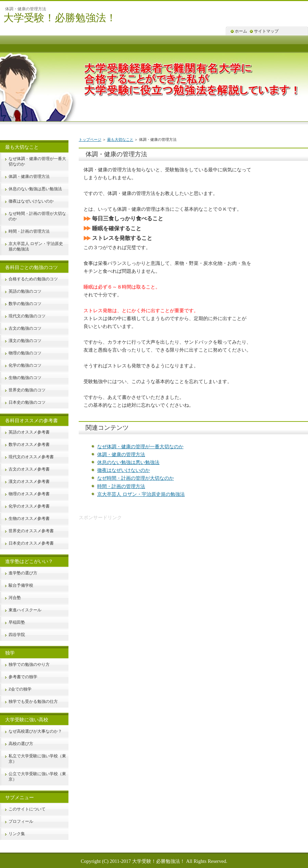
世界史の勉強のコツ (27, 390)
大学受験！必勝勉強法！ (60, 18)
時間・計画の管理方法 (121, 486)
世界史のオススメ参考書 (31, 531)
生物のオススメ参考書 (29, 518)
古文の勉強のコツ (25, 328)
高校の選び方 (21, 744)
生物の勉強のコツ (25, 378)
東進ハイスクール (25, 610)
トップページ (90, 139)
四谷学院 (17, 635)
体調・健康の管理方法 (121, 454)
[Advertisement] (136, 570)
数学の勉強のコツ (25, 304)
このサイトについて (27, 809)
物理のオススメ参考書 (29, 494)
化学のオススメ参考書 (29, 506)
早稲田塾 (17, 622)
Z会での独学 (20, 689)
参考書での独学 (23, 677)
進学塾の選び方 (23, 573)
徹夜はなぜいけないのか (124, 470)
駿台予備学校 (21, 585)
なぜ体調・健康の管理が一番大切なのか (140, 447)
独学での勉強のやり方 (29, 664)
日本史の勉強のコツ (27, 402)
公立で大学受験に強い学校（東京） (37, 777)
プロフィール (21, 821)
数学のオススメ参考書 (29, 444)
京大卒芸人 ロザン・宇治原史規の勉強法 (141, 494)
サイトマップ (266, 31)
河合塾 (15, 598)
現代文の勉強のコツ (27, 316)
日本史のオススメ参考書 (31, 543)
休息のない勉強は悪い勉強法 (128, 462)
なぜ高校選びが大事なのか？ (35, 731)
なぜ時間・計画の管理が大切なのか (136, 478)
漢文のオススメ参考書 (29, 481)
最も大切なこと (120, 139)
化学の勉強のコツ (25, 365)
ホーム (241, 31)
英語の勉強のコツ (25, 291)
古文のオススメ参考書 (29, 469)
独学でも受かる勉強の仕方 (33, 701)
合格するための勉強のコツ (33, 279)
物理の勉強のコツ (25, 353)
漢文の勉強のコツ (25, 341)
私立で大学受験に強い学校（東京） (37, 759)
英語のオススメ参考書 (29, 432)
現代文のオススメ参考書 (31, 457)
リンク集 (17, 834)
